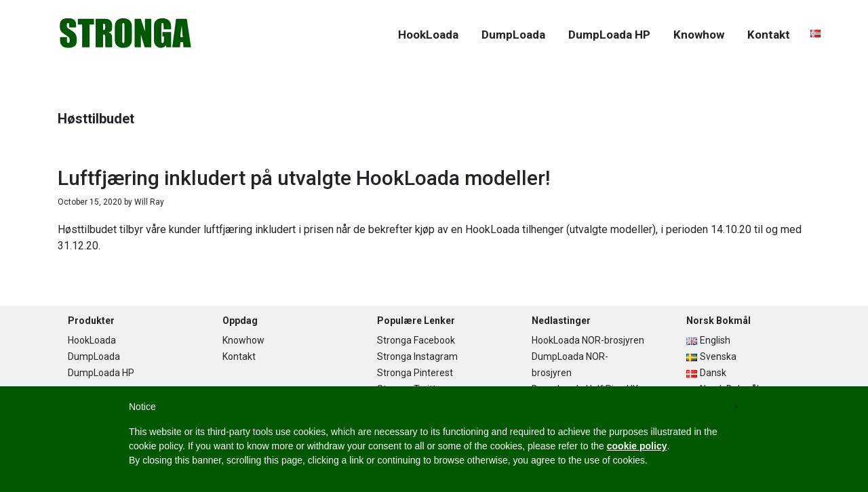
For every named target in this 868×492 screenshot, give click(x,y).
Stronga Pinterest (415, 373)
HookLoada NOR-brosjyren (588, 340)
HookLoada (92, 340)
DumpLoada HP (101, 373)
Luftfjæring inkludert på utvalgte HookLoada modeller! (304, 178)
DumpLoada (94, 356)
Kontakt (239, 356)
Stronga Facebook (416, 340)
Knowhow (243, 340)
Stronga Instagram (417, 356)
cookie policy (637, 446)
